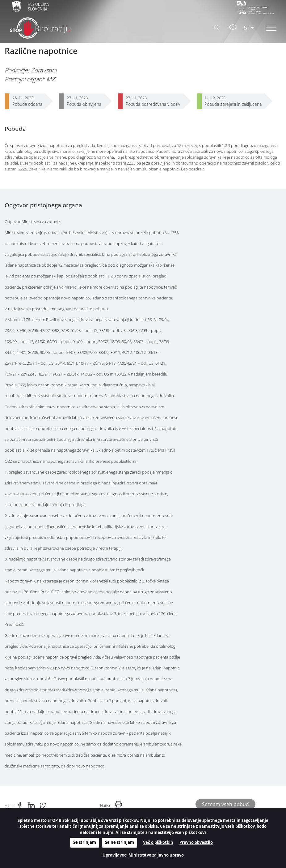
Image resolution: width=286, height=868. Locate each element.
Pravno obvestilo (196, 842)
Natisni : (111, 805)
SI (246, 28)
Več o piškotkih (158, 842)
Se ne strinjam (120, 842)
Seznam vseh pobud (225, 804)
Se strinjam (85, 842)
